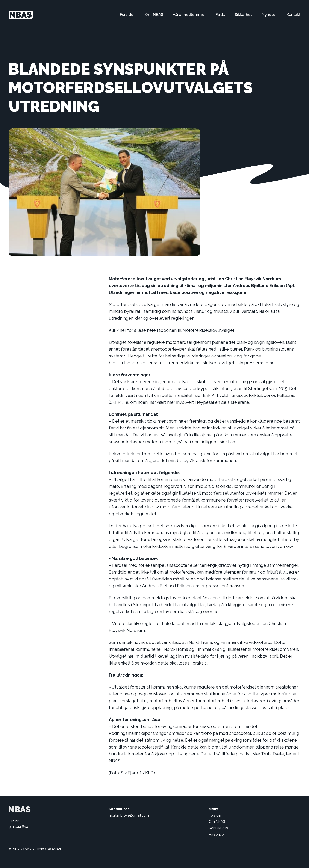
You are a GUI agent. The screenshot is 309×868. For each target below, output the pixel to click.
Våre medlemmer (189, 15)
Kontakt (293, 15)
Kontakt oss (218, 828)
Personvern (218, 834)
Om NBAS (154, 15)
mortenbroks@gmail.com (129, 815)
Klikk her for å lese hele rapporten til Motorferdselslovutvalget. (172, 330)
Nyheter (269, 15)
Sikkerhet (243, 15)
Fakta (220, 15)
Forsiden (128, 15)
